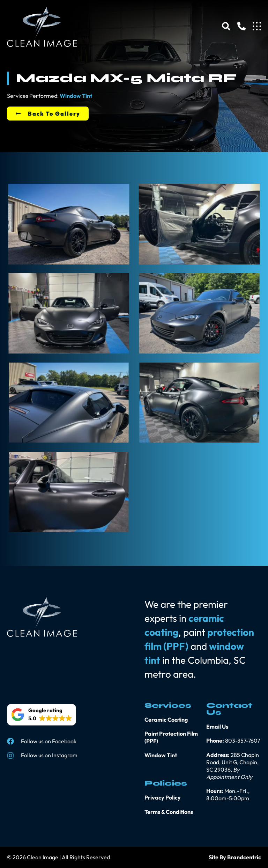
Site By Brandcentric (235, 857)
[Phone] (241, 26)
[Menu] (257, 26)
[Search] (226, 26)
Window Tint (76, 96)
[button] (42, 715)
